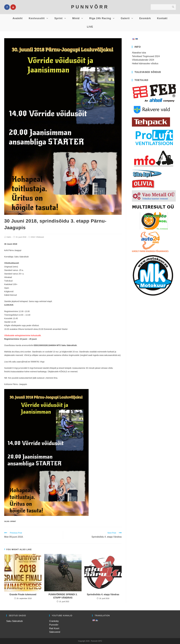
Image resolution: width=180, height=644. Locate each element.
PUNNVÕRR (90, 7)
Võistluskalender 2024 (143, 60)
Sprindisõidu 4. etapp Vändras (103, 594)
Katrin (9, 237)
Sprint (13, 521)
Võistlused (40, 237)
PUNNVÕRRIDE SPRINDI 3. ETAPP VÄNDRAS (63, 596)
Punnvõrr (54, 625)
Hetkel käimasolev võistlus (145, 63)
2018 (33, 237)
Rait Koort (54, 628)
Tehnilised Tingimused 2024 (146, 56)
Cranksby (54, 621)
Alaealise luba (139, 53)
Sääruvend (55, 632)
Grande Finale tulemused (23, 594)
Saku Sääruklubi (15, 621)
